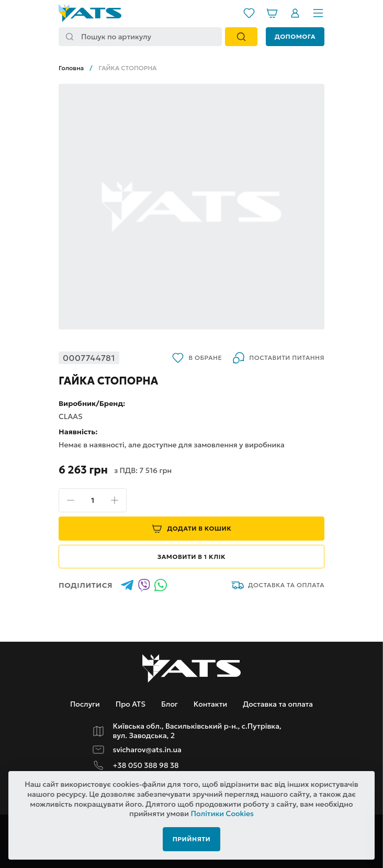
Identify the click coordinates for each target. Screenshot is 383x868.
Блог (170, 704)
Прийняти (192, 839)
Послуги (85, 704)
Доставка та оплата (278, 585)
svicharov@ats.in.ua (147, 750)
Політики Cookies (223, 814)
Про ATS (131, 704)
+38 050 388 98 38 (146, 766)
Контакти (210, 704)
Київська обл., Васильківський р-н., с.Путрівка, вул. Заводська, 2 (197, 731)
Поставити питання (278, 358)
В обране (197, 358)
